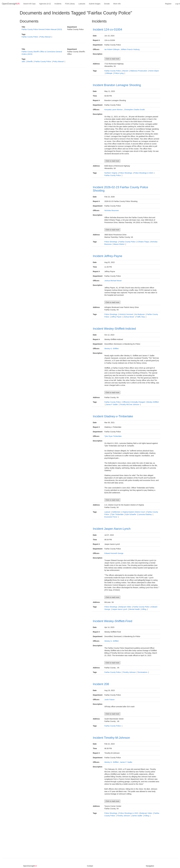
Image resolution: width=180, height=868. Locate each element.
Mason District (119, 244)
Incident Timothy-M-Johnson (111, 738)
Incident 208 (101, 684)
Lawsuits (82, 4)
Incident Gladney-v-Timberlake (113, 416)
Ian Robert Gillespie (112, 49)
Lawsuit (108, 512)
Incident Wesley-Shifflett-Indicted (114, 329)
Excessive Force (111, 517)
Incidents (58, 4)
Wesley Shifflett (153, 402)
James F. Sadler (126, 762)
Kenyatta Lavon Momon (114, 110)
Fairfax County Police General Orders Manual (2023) (42, 29)
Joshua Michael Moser (113, 281)
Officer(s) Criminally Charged (134, 402)
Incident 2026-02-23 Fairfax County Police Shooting (120, 189)
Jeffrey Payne (116, 317)
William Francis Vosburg (130, 49)
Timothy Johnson (129, 672)
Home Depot (154, 71)
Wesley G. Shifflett (112, 349)
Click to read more (112, 59)
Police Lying (119, 73)
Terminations (143, 672)
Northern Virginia (111, 173)
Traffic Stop (141, 317)
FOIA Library (70, 4)
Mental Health (135, 609)
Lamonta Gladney (145, 514)
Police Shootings (126, 173)
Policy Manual (45, 37)
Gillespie (109, 73)
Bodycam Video (125, 607)
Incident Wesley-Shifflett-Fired (112, 621)
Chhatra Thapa (143, 242)
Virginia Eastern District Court (134, 512)
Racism (126, 71)
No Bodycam (140, 314)
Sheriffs (30, 62)
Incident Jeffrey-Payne (108, 256)
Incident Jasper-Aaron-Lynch (112, 529)
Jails (24, 62)
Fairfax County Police (30, 37)
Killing (144, 609)
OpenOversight (11, 4)
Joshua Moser (129, 317)
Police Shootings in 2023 (144, 173)
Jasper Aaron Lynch (120, 609)
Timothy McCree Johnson (130, 404)
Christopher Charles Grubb (134, 110)
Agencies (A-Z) (45, 4)
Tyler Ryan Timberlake (113, 436)
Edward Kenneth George (114, 553)
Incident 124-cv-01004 (108, 29)
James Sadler (137, 816)
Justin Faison (109, 700)
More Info (117, 4)
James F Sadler (112, 404)
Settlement (117, 512)
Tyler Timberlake (118, 514)
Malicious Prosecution (139, 71)
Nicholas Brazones (112, 210)
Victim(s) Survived (126, 314)
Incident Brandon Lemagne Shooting (117, 85)
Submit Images (95, 4)
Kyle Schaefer (131, 514)
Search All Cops (29, 4)
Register (168, 4)
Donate (107, 4)
